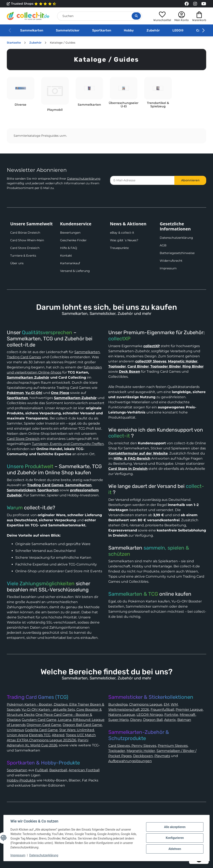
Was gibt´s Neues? (124, 240)
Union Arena (17, 735)
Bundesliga (118, 704)
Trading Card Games (24, 357)
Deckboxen (143, 756)
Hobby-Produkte (21, 780)
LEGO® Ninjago (150, 715)
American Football (84, 770)
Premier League (189, 710)
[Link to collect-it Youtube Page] (204, 4)
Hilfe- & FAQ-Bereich (132, 458)
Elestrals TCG (40, 735)
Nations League (122, 715)
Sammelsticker (68, 30)
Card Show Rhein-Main (27, 240)
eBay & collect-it (122, 233)
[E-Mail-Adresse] (142, 180)
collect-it (119, 436)
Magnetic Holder (141, 751)
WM (174, 704)
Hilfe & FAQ (69, 248)
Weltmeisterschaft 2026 (129, 710)
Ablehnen (175, 849)
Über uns (17, 263)
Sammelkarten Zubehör (28, 377)
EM (166, 704)
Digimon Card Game (44, 725)
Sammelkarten (32, 30)
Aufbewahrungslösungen (130, 761)
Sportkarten (102, 30)
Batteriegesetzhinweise (177, 253)
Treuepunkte (119, 248)
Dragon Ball (153, 720)
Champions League (146, 704)
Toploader (117, 751)
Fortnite (171, 715)
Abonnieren (190, 180)
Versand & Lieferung (75, 271)
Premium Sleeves (173, 746)
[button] (162, 16)
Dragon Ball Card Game (82, 725)
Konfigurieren (175, 838)
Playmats (162, 756)
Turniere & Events (23, 256)
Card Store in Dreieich (128, 469)
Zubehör (153, 30)
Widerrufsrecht (171, 261)
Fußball (41, 770)
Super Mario (118, 720)
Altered (58, 735)
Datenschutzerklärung (84, 179)
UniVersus (15, 730)
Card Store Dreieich (25, 248)
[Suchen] (100, 16)
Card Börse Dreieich (25, 233)
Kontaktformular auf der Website (138, 453)
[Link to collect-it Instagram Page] (195, 4)
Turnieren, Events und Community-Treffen (68, 444)
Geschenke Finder (73, 240)
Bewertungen (70, 233)
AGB (163, 245)
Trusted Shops (32, 4)
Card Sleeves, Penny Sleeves (132, 746)
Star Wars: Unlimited (77, 730)
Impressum (168, 268)
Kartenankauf (70, 263)
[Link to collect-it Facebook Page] (187, 4)
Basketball (58, 770)
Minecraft (188, 715)
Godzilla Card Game (41, 730)
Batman (184, 720)
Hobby (129, 30)
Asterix (170, 720)
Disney (136, 720)
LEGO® (178, 30)
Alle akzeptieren (175, 827)
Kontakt (66, 256)
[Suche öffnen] (136, 16)
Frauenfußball (162, 710)
